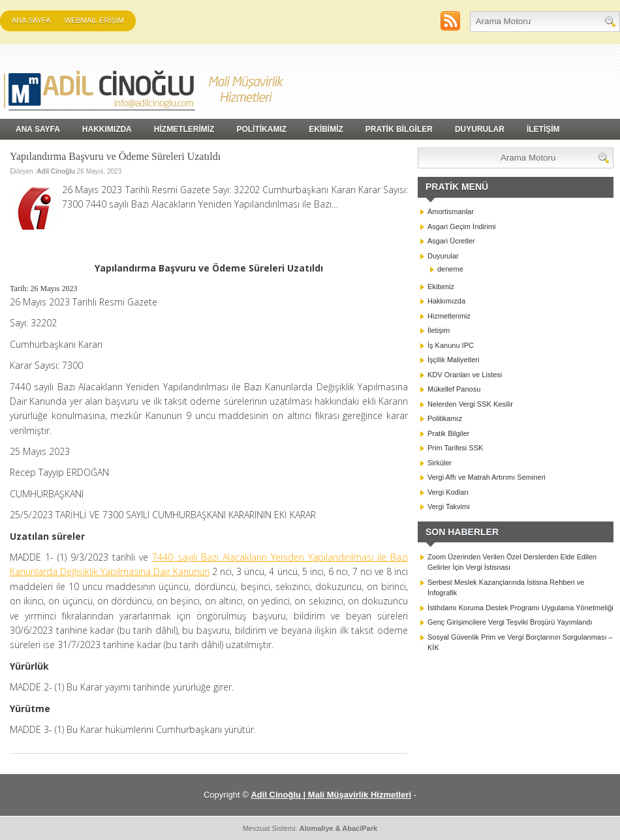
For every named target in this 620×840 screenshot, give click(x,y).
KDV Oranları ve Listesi (465, 375)
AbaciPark (360, 828)
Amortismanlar (451, 211)
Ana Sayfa (31, 20)
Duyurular (443, 256)
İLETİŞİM (543, 129)
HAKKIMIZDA (107, 129)
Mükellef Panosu (454, 389)
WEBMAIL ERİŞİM (94, 20)
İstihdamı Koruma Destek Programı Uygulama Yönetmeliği (520, 608)
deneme (450, 269)
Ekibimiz (441, 287)
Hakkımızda (446, 301)
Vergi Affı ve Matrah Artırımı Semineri (487, 477)
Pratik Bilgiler (448, 433)
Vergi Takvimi (449, 506)
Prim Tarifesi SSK (455, 448)
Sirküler (440, 463)
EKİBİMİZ (326, 129)
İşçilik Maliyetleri (453, 360)
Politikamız (445, 418)
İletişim (439, 330)
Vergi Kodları (448, 492)
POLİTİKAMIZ (261, 129)
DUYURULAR (480, 129)
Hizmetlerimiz (449, 316)
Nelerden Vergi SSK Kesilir (470, 404)
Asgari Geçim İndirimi (462, 226)
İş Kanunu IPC (451, 345)
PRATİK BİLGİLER (399, 129)
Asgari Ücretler (451, 241)
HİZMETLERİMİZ (184, 129)
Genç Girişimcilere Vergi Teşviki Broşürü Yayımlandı (510, 622)
